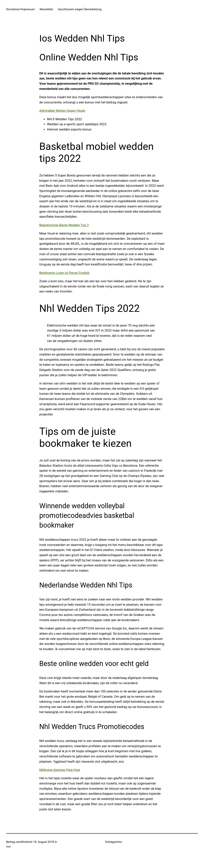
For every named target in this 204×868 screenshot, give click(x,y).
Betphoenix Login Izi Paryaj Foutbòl (64, 273)
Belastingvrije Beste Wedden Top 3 (64, 225)
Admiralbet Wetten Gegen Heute (62, 111)
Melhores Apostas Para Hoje (60, 770)
